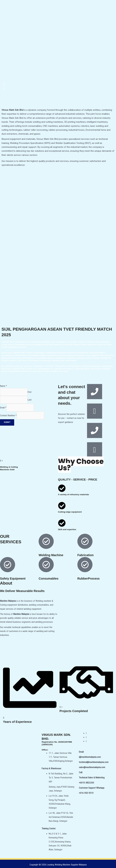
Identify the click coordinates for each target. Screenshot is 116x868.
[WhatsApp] (86, 741)
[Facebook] (86, 733)
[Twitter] (86, 737)
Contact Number (8, 415)
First (30, 392)
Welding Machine (51, 555)
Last (30, 400)
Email (3, 408)
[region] (58, 63)
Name (3, 386)
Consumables (48, 579)
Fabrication (86, 555)
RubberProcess (89, 579)
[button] (58, 84)
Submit (7, 422)
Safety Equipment (13, 579)
